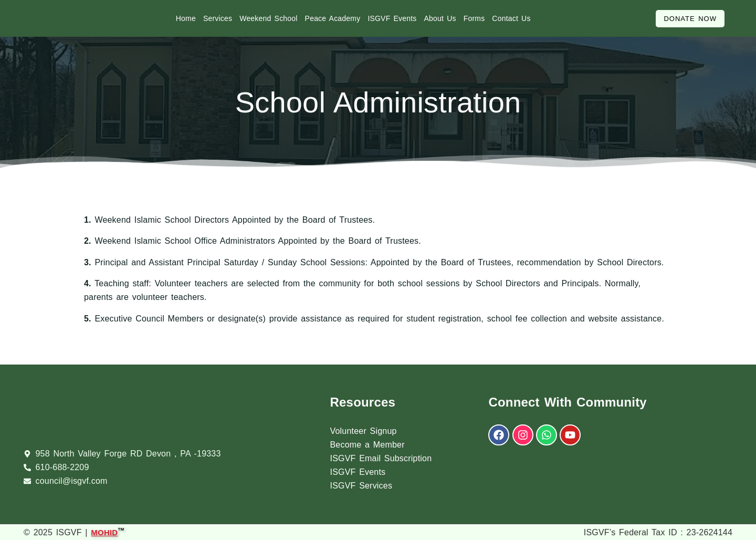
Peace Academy (333, 18)
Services (218, 18)
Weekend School (268, 18)
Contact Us (511, 18)
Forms (474, 18)
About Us (440, 18)
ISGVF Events (392, 18)
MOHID (104, 531)
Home (186, 18)
